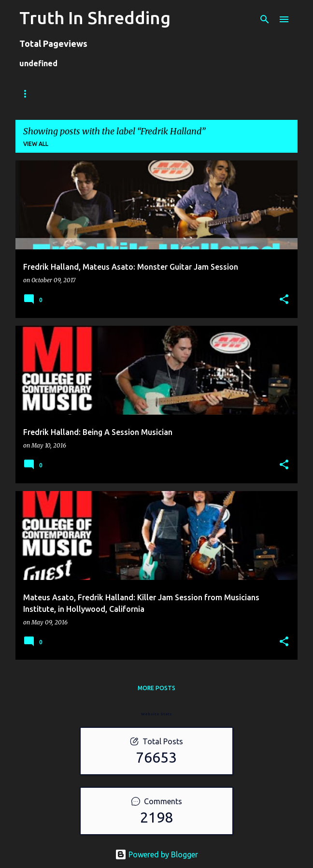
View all (36, 144)
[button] (284, 300)
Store (69, 94)
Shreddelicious (126, 94)
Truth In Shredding (95, 18)
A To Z (184, 94)
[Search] (265, 19)
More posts (156, 688)
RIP (220, 94)
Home (28, 94)
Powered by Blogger (156, 854)
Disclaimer (264, 94)
